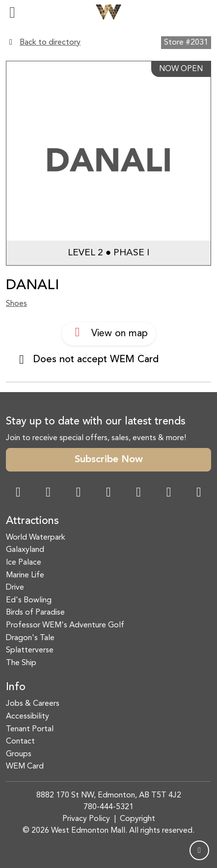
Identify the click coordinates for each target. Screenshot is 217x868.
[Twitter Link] (108, 493)
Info (16, 687)
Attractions (32, 521)
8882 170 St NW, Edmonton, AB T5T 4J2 (109, 795)
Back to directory (50, 43)
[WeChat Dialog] (138, 493)
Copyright (137, 819)
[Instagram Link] (48, 493)
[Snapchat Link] (79, 493)
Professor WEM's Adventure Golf (65, 625)
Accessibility (27, 717)
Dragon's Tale (30, 638)
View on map (109, 332)
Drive (15, 588)
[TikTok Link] (169, 493)
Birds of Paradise (35, 613)
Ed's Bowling (29, 600)
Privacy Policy (86, 819)
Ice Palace (24, 563)
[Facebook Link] (18, 493)
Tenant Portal (30, 729)
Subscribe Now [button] (109, 460)
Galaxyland (25, 550)
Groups (19, 754)
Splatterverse (30, 650)
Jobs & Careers (33, 704)
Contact (20, 742)
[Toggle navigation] (12, 12)
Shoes (16, 304)
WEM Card (25, 767)
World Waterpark (36, 538)
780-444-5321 (108, 807)
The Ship (21, 663)
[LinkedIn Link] (199, 493)
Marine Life (25, 575)
